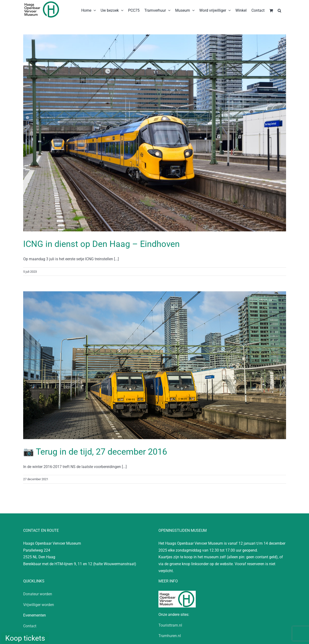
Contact (30, 626)
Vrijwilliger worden (39, 605)
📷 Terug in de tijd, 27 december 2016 (95, 452)
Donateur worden (38, 594)
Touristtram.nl (170, 625)
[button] (279, 10)
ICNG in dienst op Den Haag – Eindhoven (101, 244)
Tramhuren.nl (170, 636)
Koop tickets (25, 638)
